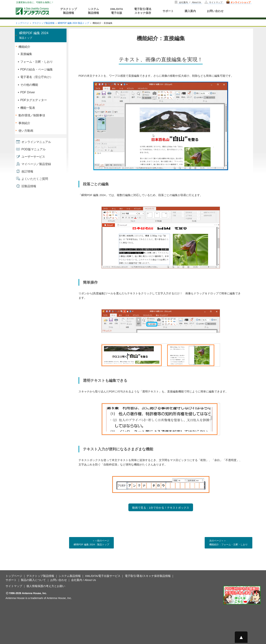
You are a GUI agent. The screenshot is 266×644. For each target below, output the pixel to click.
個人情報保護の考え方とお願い (46, 586)
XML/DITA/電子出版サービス (103, 576)
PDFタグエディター (34, 100)
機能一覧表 (28, 108)
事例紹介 (24, 123)
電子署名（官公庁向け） (37, 77)
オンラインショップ (241, 2)
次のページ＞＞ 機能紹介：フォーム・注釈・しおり (229, 543)
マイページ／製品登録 (36, 164)
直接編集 (26, 54)
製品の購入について (33, 580)
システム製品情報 (93, 11)
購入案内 (190, 11)
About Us (196, 2)
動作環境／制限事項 (32, 115)
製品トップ (34, 35)
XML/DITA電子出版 (117, 11)
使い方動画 (26, 131)
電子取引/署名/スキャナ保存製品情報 (148, 576)
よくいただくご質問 (35, 179)
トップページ (22, 23)
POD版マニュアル (34, 149)
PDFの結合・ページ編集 (37, 69)
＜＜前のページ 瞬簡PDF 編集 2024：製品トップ (91, 543)
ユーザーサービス (33, 157)
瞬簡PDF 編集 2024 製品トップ (73, 23)
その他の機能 (29, 85)
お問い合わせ (215, 11)
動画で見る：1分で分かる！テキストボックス (161, 508)
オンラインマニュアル (36, 142)
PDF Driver (28, 92)
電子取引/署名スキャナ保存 (143, 11)
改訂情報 (27, 171)
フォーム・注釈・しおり (37, 62)
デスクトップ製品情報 (69, 11)
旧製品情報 (29, 186)
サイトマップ (216, 2)
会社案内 (183, 2)
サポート (168, 11)
